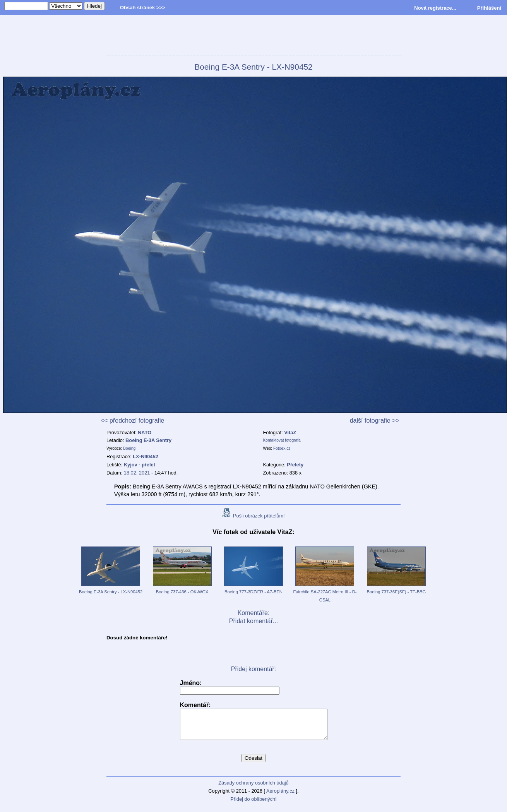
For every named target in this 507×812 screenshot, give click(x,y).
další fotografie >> (375, 421)
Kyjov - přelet (140, 465)
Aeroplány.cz (280, 797)
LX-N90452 (145, 457)
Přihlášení (489, 8)
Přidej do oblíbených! (253, 805)
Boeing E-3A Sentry (148, 440)
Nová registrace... (435, 8)
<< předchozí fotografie (133, 421)
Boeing (129, 448)
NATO (145, 433)
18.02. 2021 (137, 473)
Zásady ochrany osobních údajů (253, 789)
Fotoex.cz (282, 448)
